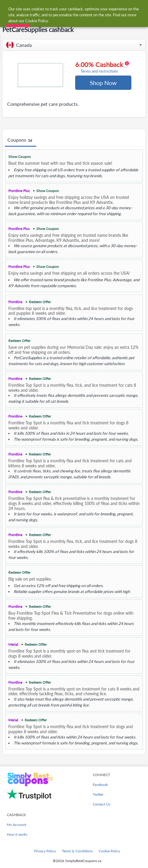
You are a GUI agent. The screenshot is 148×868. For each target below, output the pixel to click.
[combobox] (80, 8)
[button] (74, 45)
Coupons (21, 140)
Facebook (100, 785)
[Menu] (8, 8)
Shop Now (103, 83)
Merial (13, 644)
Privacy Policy (45, 851)
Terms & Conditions (77, 851)
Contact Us (101, 804)
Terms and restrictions (99, 71)
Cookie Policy (109, 851)
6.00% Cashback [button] (102, 67)
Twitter (98, 794)
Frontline (15, 302)
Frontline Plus (19, 191)
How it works (17, 834)
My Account (16, 825)
